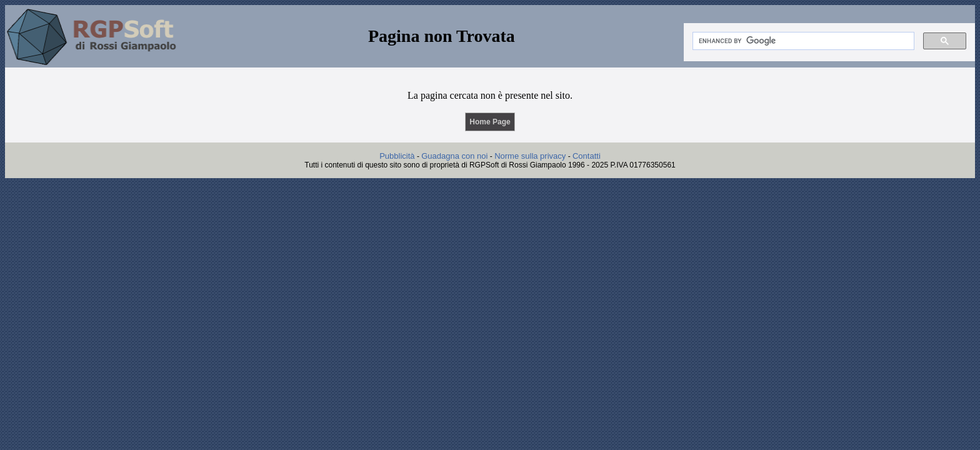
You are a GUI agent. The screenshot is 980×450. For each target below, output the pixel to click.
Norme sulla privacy (530, 156)
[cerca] (802, 41)
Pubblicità (397, 156)
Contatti (587, 156)
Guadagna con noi (454, 156)
